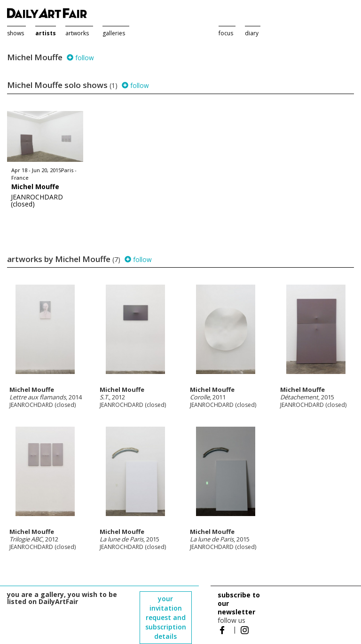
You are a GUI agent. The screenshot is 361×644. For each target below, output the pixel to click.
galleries (114, 33)
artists (46, 33)
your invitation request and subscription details (166, 617)
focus (226, 33)
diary (252, 33)
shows (16, 33)
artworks (77, 33)
